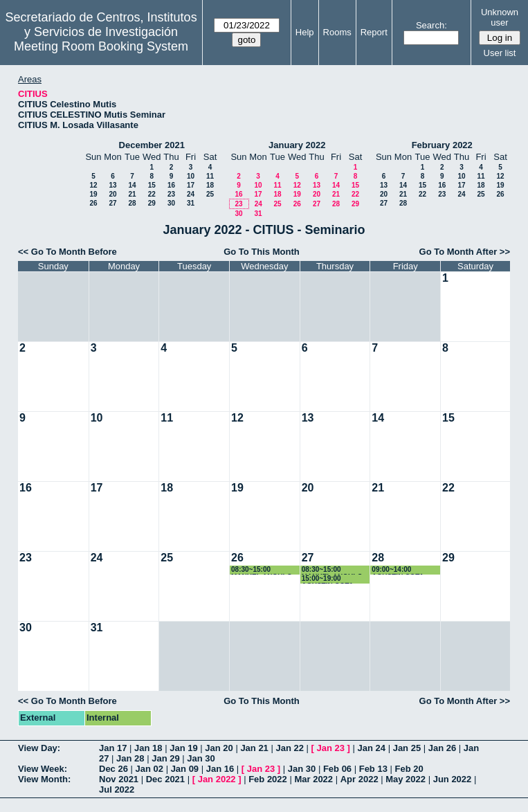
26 (93, 203)
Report (374, 32)
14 (132, 185)
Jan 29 (165, 758)
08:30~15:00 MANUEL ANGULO (262, 570)
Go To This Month (262, 252)
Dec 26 (113, 769)
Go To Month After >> (465, 252)
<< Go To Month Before (67, 252)
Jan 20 (219, 748)
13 (112, 185)
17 (191, 185)
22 (152, 194)
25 (210, 194)
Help (305, 32)
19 (93, 194)
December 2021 (152, 145)
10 (191, 176)
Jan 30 (201, 758)
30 (171, 203)
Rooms (337, 32)
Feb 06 (337, 769)
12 (93, 185)
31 (191, 203)
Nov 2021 (119, 779)
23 (171, 194)
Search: (431, 25)
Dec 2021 (165, 779)
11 (210, 176)
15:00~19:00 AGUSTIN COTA (328, 579)
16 (171, 185)
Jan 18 (148, 748)
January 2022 (297, 145)
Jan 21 (254, 748)
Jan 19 (183, 748)
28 (132, 203)
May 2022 (406, 779)
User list (500, 53)
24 (191, 194)
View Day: (39, 748)
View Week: (43, 769)
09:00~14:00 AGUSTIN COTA (398, 570)
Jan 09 (185, 769)
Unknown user (500, 17)
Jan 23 (331, 748)
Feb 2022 (268, 779)
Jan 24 (372, 748)
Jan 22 (289, 748)
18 (210, 185)
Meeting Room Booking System (101, 46)
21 (132, 194)
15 (152, 185)
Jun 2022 (453, 779)
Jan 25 (407, 748)
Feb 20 (409, 769)
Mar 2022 (313, 779)
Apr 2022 (359, 779)
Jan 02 (149, 769)
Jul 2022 (117, 790)
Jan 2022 (217, 779)
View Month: (44, 779)
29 (152, 203)
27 (112, 203)
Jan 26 (442, 748)
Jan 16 (220, 769)
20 (112, 194)
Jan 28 (130, 758)
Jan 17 (113, 748)
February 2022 (442, 145)
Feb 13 (373, 769)
